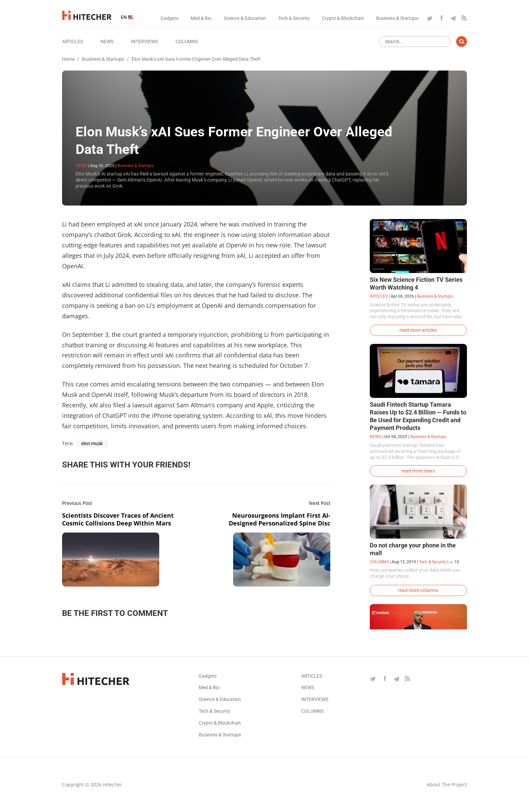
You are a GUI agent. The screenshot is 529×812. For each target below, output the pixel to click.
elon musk (92, 443)
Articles (73, 42)
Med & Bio (201, 18)
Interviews (144, 42)
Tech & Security (294, 18)
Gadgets (170, 18)
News (107, 42)
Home (68, 59)
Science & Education (245, 18)
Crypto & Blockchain (343, 18)
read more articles (418, 330)
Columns (187, 42)
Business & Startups (397, 18)
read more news (418, 471)
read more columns (418, 590)
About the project (447, 784)
